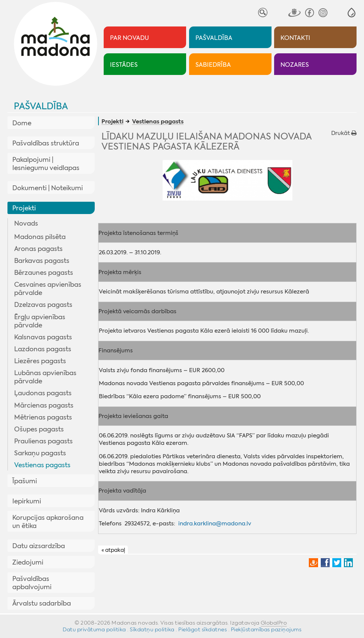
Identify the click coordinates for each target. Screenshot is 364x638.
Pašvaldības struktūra (46, 143)
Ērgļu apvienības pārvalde (40, 321)
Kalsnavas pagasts (43, 337)
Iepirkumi (27, 501)
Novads (26, 223)
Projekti (24, 208)
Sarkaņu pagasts (40, 453)
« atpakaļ (113, 550)
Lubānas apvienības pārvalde (45, 377)
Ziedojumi (28, 562)
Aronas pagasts (38, 249)
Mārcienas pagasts (44, 405)
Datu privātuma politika (94, 629)
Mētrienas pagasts (43, 417)
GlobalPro (274, 623)
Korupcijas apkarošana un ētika (48, 522)
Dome (22, 123)
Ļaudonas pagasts (43, 393)
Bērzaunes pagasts (44, 273)
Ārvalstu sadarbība (42, 603)
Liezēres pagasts (40, 361)
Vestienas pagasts (42, 465)
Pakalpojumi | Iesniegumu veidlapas (46, 164)
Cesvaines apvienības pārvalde (48, 289)
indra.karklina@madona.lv (215, 524)
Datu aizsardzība (39, 546)
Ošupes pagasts (39, 429)
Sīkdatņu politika (152, 629)
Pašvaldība (41, 106)
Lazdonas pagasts (43, 349)
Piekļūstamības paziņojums (266, 629)
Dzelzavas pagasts (43, 305)
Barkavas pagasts (42, 261)
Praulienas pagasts (43, 441)
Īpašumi (25, 481)
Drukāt (344, 133)
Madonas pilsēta (40, 237)
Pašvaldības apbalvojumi (32, 583)
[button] (352, 12)
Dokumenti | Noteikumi (48, 188)
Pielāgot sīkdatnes (203, 629)
